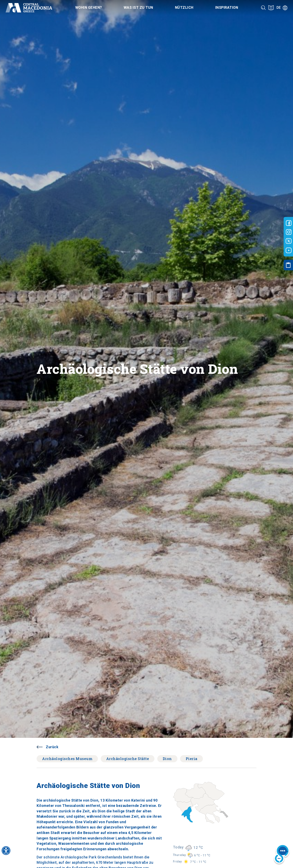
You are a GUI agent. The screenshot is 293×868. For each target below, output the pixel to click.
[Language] (282, 8)
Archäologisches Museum (67, 759)
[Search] (263, 8)
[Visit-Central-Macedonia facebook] (289, 223)
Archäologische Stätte (128, 759)
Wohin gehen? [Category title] (89, 8)
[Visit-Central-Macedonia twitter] (289, 241)
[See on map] (271, 8)
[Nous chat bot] (282, 855)
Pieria (192, 759)
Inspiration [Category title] (227, 8)
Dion (167, 759)
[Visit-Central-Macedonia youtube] (289, 250)
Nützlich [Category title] (184, 8)
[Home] (29, 8)
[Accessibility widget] (6, 851)
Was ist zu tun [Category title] (138, 8)
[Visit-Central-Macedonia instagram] (289, 232)
